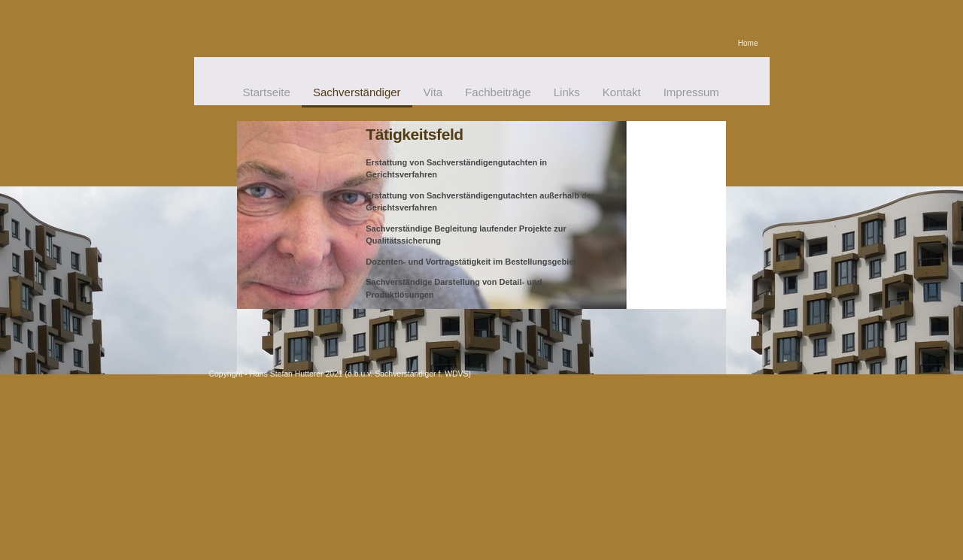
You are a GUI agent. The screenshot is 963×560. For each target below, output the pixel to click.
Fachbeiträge (498, 92)
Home (748, 43)
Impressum (691, 92)
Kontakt (622, 92)
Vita (433, 92)
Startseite (267, 92)
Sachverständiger (357, 92)
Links (567, 92)
